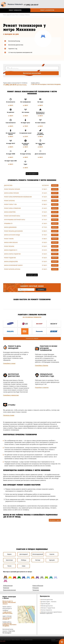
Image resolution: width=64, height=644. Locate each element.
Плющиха (36, 588)
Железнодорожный (38, 554)
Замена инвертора (10, 212)
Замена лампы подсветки (12, 254)
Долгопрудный (24, 554)
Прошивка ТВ (8, 223)
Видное (9, 554)
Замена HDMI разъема (11, 243)
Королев (52, 554)
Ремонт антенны (9, 201)
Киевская (6, 588)
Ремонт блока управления (12, 208)
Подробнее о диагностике (11, 395)
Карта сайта (3, 641)
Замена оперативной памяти (13, 265)
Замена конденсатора (11, 262)
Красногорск (9, 560)
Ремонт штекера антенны (12, 269)
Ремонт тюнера (9, 239)
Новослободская (38, 586)
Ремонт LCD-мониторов (47, 10)
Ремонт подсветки (10, 258)
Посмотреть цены (32, 275)
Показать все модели (32, 338)
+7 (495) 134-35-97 (10, 85)
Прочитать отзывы (9, 415)
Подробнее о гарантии (42, 387)
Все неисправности (32, 174)
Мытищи (38, 560)
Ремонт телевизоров (15, 10)
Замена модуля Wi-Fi (11, 250)
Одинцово (52, 560)
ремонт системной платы (12, 216)
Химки (24, 566)
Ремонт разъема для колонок (13, 231)
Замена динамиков (10, 227)
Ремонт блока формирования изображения (18, 197)
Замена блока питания (11, 193)
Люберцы (24, 560)
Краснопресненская (9, 590)
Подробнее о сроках (9, 363)
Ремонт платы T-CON (10, 204)
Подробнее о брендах (42, 365)
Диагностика (8, 185)
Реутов (9, 566)
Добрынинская (8, 586)
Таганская (36, 590)
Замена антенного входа (12, 235)
